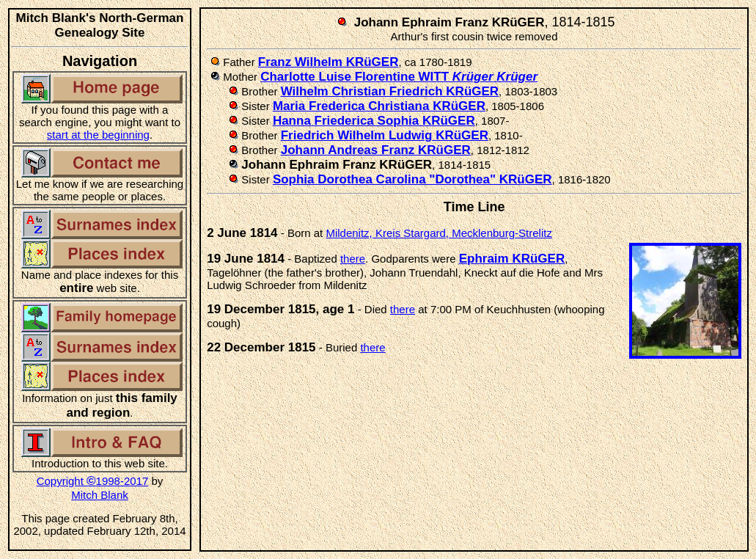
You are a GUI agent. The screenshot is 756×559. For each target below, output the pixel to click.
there (353, 259)
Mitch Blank (100, 495)
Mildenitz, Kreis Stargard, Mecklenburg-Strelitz (438, 233)
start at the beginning (98, 135)
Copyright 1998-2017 (93, 481)
